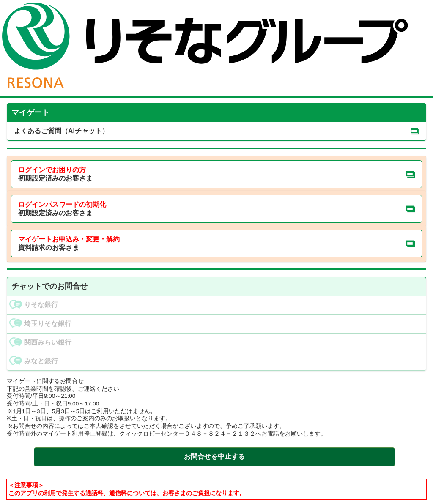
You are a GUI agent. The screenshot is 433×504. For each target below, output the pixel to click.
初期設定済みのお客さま (55, 174)
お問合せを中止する (214, 456)
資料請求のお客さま (69, 244)
